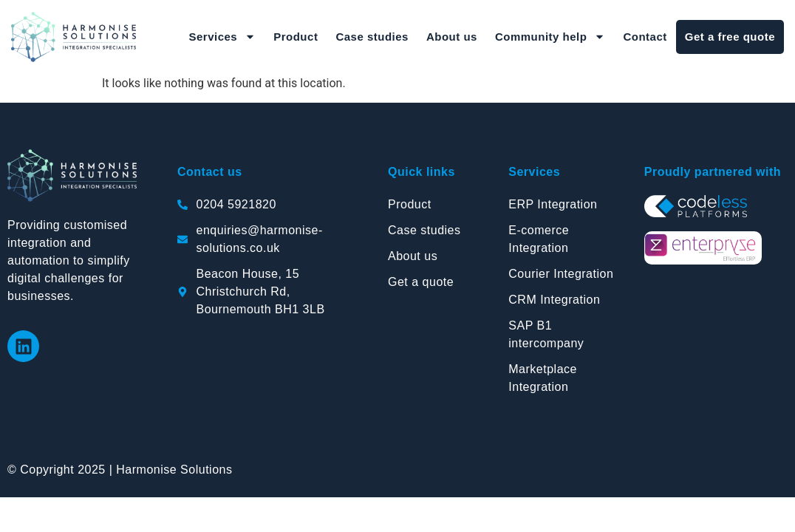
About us (452, 37)
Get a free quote (730, 37)
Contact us (210, 172)
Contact (645, 37)
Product (296, 37)
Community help (550, 37)
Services (222, 37)
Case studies (372, 37)
